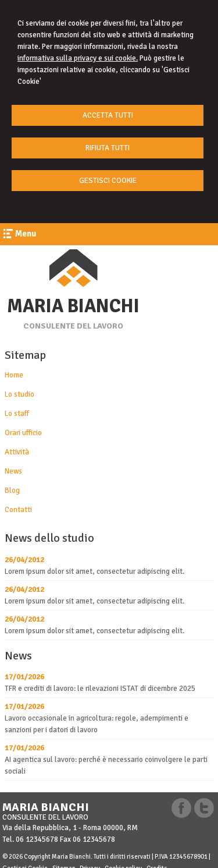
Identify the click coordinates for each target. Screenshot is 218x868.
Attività (17, 452)
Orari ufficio (23, 433)
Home (14, 375)
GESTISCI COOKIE (108, 181)
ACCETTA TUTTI (108, 115)
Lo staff (17, 414)
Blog (12, 491)
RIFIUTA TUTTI (108, 148)
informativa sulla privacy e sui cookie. (78, 58)
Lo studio (19, 394)
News (13, 471)
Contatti (18, 510)
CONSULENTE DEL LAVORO (73, 326)
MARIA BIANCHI (73, 306)
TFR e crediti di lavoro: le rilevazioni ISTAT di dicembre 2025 (100, 689)
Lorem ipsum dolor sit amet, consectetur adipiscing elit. (94, 571)
